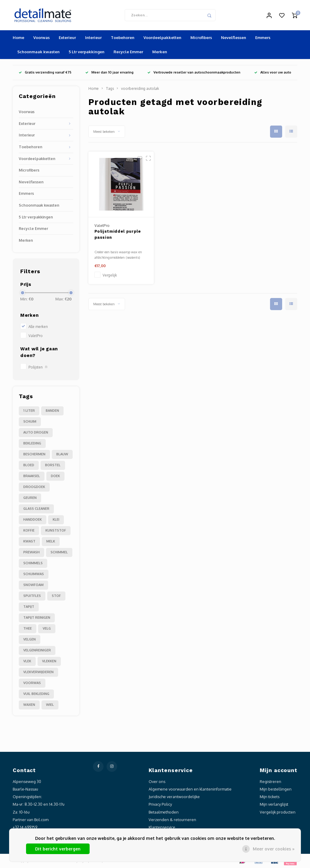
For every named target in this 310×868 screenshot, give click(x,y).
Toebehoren (123, 38)
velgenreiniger (37, 650)
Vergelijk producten (278, 812)
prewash (31, 552)
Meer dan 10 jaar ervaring (109, 72)
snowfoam (33, 585)
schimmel (59, 552)
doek (55, 476)
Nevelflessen (234, 38)
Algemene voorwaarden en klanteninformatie (190, 789)
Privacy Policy (160, 804)
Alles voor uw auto (273, 72)
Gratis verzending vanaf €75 (45, 72)
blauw (62, 454)
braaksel (32, 476)
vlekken (49, 661)
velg (47, 628)
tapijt (29, 607)
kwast (29, 541)
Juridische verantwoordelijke (174, 797)
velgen (30, 639)
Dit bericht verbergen (58, 849)
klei (56, 519)
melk (51, 541)
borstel (53, 465)
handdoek (33, 519)
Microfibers (201, 38)
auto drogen (36, 432)
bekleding (32, 443)
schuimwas (34, 574)
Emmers (263, 38)
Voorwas (41, 38)
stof (56, 596)
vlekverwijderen (38, 672)
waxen (29, 705)
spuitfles (32, 596)
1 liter (29, 411)
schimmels (33, 563)
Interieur (93, 38)
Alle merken (38, 327)
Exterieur (67, 38)
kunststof (56, 530)
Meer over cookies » (274, 849)
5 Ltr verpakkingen (87, 52)
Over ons (157, 781)
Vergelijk (110, 275)
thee (28, 628)
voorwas (32, 683)
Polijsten (38, 367)
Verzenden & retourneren (172, 820)
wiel (50, 705)
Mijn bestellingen (276, 789)
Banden (52, 411)
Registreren (270, 781)
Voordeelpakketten (162, 38)
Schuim (30, 421)
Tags (110, 88)
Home (18, 38)
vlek (27, 661)
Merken (160, 52)
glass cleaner (36, 509)
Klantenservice (162, 827)
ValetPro (36, 336)
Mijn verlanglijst (274, 804)
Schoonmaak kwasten (38, 52)
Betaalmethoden (164, 812)
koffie (29, 530)
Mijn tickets (270, 797)
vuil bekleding (36, 694)
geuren (30, 498)
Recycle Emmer (128, 52)
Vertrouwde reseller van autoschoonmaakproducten (194, 72)
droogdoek (34, 487)
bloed (29, 465)
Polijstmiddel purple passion (118, 234)
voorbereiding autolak (140, 88)
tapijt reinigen (37, 617)
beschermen (34, 454)
